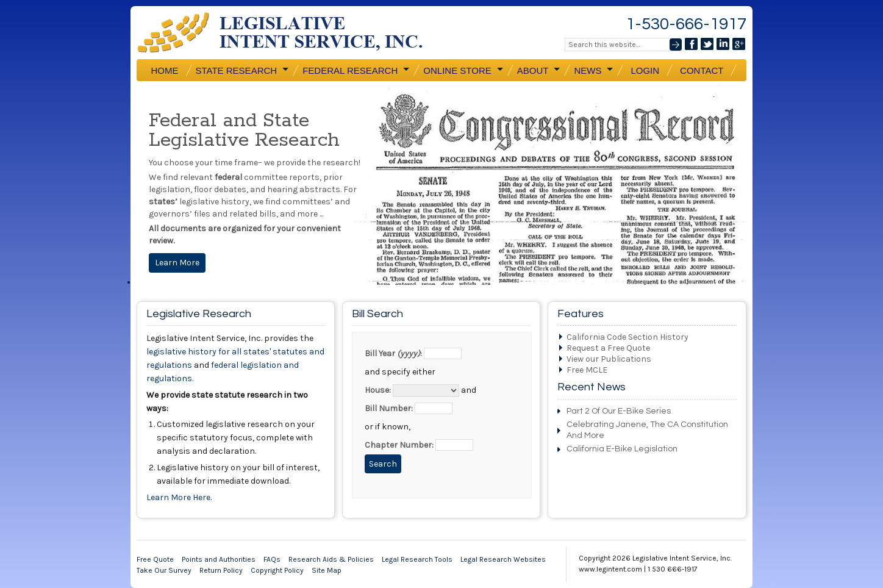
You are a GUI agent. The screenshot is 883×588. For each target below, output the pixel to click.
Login (645, 70)
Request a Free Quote (608, 348)
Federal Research (356, 70)
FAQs (272, 559)
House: (378, 390)
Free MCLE (587, 370)
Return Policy (221, 570)
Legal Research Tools (417, 559)
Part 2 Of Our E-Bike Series (619, 411)
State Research (242, 70)
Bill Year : (393, 353)
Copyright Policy (277, 570)
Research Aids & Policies (331, 559)
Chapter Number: (399, 445)
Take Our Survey (164, 570)
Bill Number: (389, 408)
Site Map (327, 570)
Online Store (463, 70)
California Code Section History (627, 337)
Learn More (177, 263)
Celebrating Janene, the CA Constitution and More (647, 430)
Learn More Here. (179, 497)
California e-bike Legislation (622, 449)
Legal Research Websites (503, 559)
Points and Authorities (219, 559)
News (593, 70)
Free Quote (155, 559)
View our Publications (609, 359)
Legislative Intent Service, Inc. (289, 33)
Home (165, 70)
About (538, 70)
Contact (702, 70)
